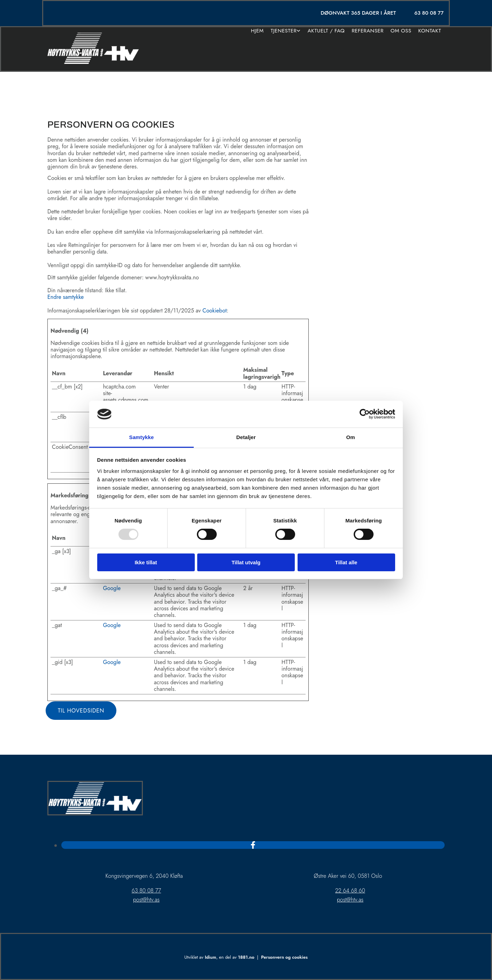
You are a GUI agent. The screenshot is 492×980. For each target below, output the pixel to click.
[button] (81, 711)
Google (112, 588)
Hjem (257, 31)
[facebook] (253, 845)
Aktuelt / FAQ (326, 31)
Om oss (401, 31)
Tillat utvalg (246, 562)
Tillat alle (346, 562)
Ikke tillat (146, 562)
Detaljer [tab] (246, 437)
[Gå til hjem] (93, 62)
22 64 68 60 (350, 891)
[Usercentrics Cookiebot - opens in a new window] (365, 414)
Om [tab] (350, 437)
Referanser (368, 31)
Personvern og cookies (284, 957)
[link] (286, 31)
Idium (211, 957)
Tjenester (284, 31)
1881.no (246, 957)
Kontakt (430, 31)
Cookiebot (215, 311)
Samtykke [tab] (142, 437)
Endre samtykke (66, 297)
